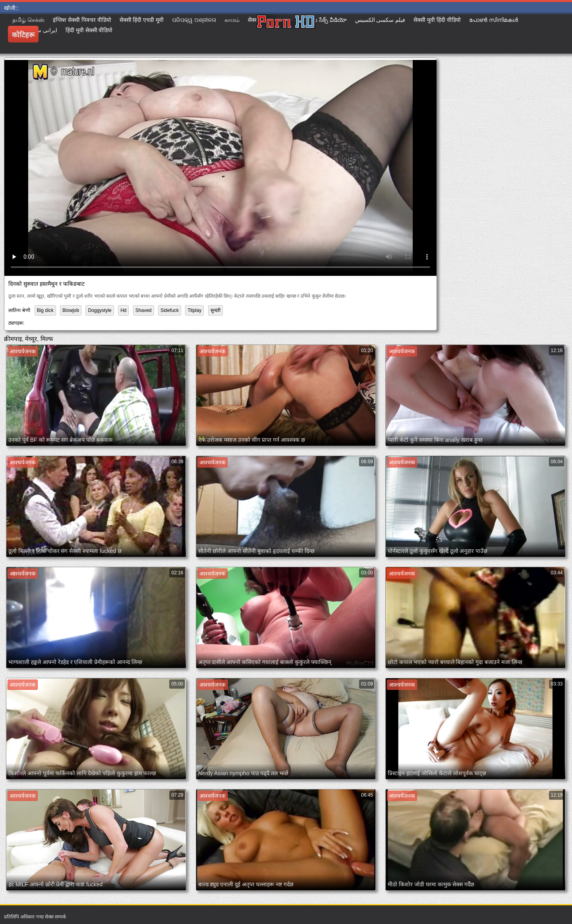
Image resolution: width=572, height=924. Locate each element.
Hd (123, 310)
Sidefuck (170, 310)
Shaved (144, 310)
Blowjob (71, 310)
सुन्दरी (215, 310)
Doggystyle (100, 310)
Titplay (194, 310)
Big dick (45, 310)
